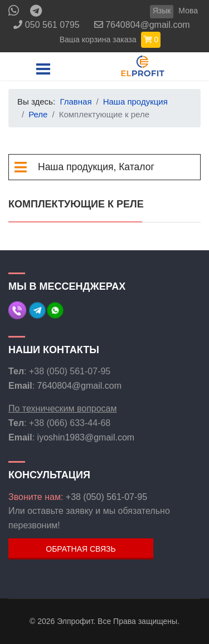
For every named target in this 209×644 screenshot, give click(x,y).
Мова (188, 11)
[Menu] (43, 69)
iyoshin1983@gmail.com (86, 437)
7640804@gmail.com (147, 25)
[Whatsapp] (14, 12)
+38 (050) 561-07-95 (106, 497)
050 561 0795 (52, 25)
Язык (162, 11)
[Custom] (36, 12)
